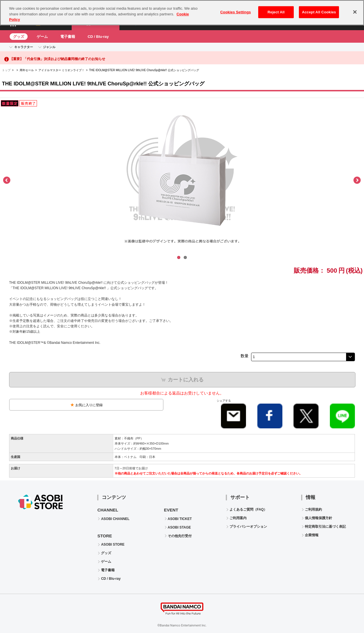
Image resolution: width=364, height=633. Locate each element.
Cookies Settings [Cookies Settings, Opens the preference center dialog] (236, 9)
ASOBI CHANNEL (115, 519)
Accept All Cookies (319, 9)
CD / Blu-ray (98, 37)
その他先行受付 (180, 536)
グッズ (19, 37)
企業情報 (312, 535)
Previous (7, 180)
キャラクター (24, 47)
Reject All (276, 9)
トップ (6, 70)
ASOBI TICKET (180, 519)
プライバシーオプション (248, 527)
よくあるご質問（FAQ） (248, 509)
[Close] (355, 9)
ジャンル (49, 47)
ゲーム (42, 37)
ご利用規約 (313, 509)
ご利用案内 (238, 518)
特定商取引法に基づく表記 (325, 527)
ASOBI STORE (113, 544)
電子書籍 (68, 37)
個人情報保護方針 (318, 518)
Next (357, 180)
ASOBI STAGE (179, 527)
